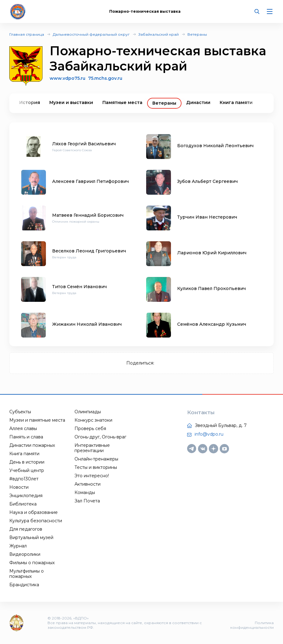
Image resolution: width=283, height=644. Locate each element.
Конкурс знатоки (93, 420)
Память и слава (26, 437)
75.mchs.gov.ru (105, 78)
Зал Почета (87, 501)
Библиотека (23, 504)
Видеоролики (25, 554)
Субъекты (20, 412)
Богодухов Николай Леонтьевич (215, 146)
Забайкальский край (159, 34)
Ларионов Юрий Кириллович (212, 253)
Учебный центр (27, 470)
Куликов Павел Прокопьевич (211, 288)
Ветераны (197, 34)
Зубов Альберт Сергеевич (207, 181)
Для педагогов (26, 529)
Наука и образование (34, 512)
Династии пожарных (32, 445)
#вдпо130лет (24, 479)
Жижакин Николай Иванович (87, 324)
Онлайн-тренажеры (96, 459)
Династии (198, 102)
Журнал (18, 546)
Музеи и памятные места (37, 420)
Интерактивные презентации (92, 448)
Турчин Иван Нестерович (207, 217)
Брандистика (24, 585)
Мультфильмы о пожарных (27, 574)
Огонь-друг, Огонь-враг (100, 437)
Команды (85, 492)
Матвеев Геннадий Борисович (88, 215)
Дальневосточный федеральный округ (91, 34)
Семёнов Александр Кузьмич (212, 324)
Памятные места (122, 102)
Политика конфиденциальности (252, 625)
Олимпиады (88, 412)
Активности (88, 484)
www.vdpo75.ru (67, 78)
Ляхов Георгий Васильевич (84, 144)
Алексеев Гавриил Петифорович (90, 181)
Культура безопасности (36, 521)
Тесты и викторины (96, 467)
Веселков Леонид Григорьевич (89, 251)
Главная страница (27, 34)
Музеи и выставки (71, 102)
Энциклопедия (26, 496)
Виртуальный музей (31, 537)
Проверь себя (90, 429)
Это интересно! (92, 476)
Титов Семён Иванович (79, 287)
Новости (19, 487)
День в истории (27, 462)
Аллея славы (23, 429)
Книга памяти (236, 102)
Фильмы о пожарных (32, 563)
